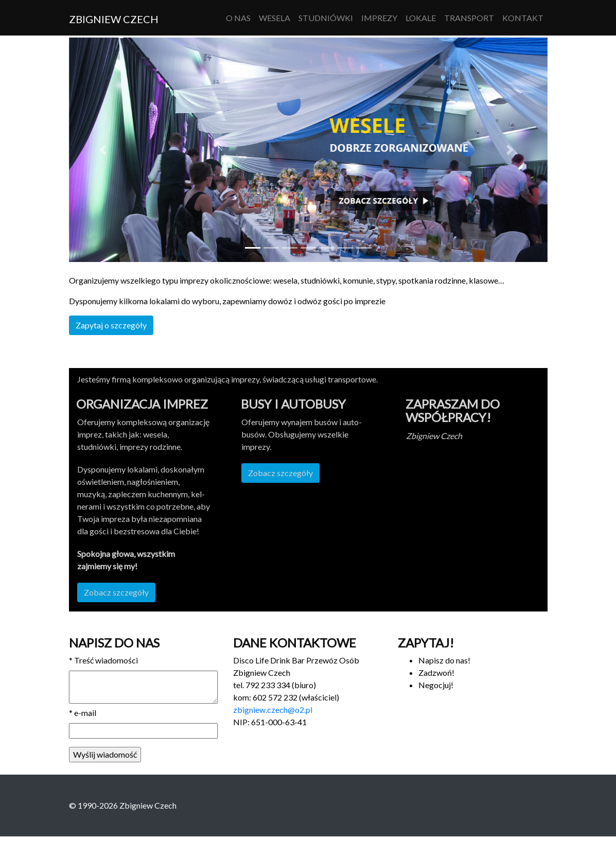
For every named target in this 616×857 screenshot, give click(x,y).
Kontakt (523, 18)
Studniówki (326, 18)
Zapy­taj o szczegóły (111, 325)
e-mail (83, 713)
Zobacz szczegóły (116, 592)
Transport (469, 18)
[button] (105, 150)
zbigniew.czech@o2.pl (273, 710)
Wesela (275, 18)
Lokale (421, 18)
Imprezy (379, 18)
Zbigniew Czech (114, 19)
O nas (238, 18)
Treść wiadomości (103, 660)
